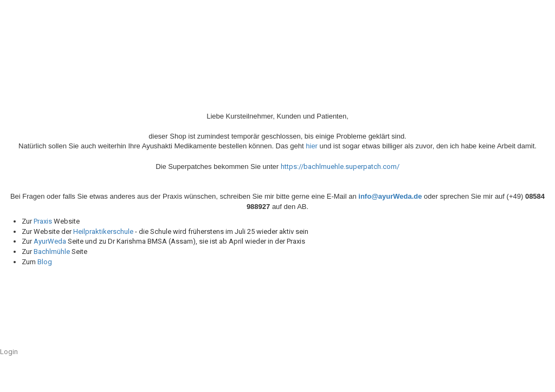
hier (312, 146)
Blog (45, 262)
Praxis (43, 221)
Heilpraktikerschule (103, 231)
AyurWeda (51, 241)
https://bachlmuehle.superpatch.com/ (340, 166)
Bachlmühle (52, 251)
